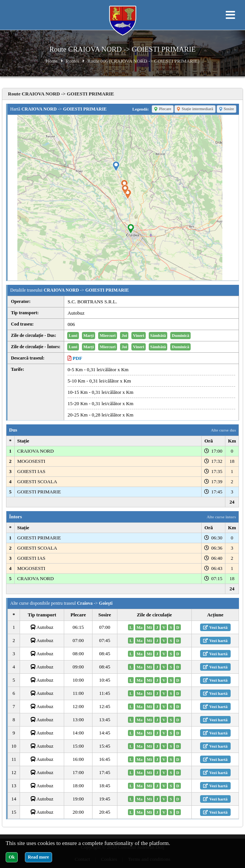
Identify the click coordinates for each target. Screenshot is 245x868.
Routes (72, 61)
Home (52, 61)
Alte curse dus (223, 430)
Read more (39, 857)
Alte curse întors (221, 517)
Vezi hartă (215, 627)
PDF (75, 358)
